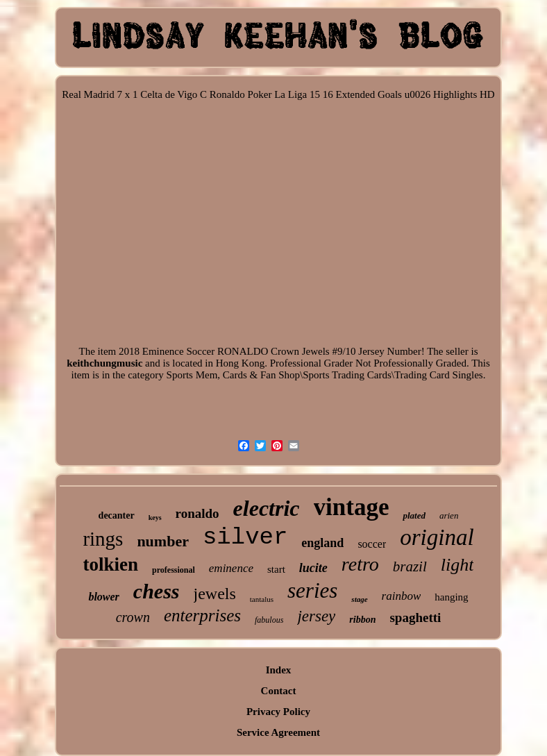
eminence (231, 568)
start (276, 569)
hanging (451, 597)
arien (449, 515)
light (457, 565)
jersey (316, 616)
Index (279, 670)
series (312, 590)
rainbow (402, 596)
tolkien (111, 564)
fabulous (269, 620)
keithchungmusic (104, 363)
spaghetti (415, 618)
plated (414, 515)
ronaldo (197, 513)
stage (359, 599)
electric (267, 508)
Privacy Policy (278, 712)
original (437, 537)
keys (155, 518)
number (163, 541)
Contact (279, 691)
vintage (352, 507)
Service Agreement (278, 732)
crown (133, 617)
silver (245, 537)
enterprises (202, 615)
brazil (410, 566)
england (322, 543)
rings (103, 539)
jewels (215, 594)
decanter (117, 515)
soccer (372, 544)
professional (174, 570)
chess (157, 591)
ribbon (362, 620)
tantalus (262, 599)
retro (360, 564)
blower (103, 597)
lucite (313, 568)
